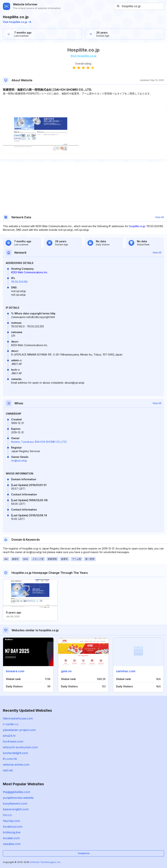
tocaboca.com (13, 827)
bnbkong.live (12, 832)
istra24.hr (9, 736)
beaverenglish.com (16, 809)
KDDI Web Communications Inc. (30, 272)
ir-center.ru (11, 724)
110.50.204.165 (19, 282)
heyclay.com (11, 821)
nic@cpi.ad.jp (19, 460)
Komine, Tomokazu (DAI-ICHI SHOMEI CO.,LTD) (39, 442)
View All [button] (159, 217)
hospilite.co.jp (137, 226)
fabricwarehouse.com (18, 718)
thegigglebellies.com (16, 792)
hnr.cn (7, 815)
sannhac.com (126, 671)
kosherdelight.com (15, 753)
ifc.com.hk (10, 759)
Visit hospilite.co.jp (17, 22)
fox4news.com (13, 741)
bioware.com (15, 671)
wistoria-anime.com (16, 765)
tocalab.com (11, 838)
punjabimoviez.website (18, 798)
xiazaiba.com (12, 844)
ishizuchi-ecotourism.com (20, 747)
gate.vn (66, 671)
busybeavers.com (15, 803)
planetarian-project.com (19, 730)
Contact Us (84, 853)
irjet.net (8, 770)
